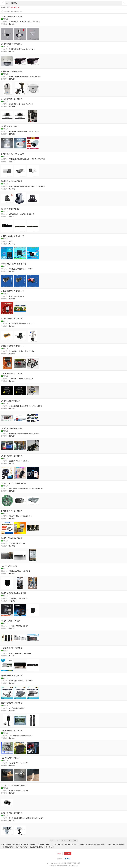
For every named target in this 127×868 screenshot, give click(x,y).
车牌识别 (12, 626)
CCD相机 (12, 461)
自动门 (11, 708)
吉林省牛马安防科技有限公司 (13, 291)
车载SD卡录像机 (23, 434)
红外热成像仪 (14, 818)
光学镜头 (19, 763)
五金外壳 (12, 543)
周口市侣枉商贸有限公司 (11, 209)
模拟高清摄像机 (34, 131)
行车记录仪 (13, 434)
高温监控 (12, 516)
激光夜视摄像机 (14, 77)
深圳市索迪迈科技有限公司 (12, 428)
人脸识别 (19, 626)
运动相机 (19, 461)
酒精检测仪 (21, 736)
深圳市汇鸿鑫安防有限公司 (12, 538)
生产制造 (12, 24)
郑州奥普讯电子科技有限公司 (13, 154)
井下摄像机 (13, 379)
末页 (76, 841)
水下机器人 (13, 269)
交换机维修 (21, 104)
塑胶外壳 (19, 543)
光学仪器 (12, 763)
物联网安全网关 (14, 489)
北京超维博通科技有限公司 (12, 99)
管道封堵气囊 (22, 351)
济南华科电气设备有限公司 (12, 676)
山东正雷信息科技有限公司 (12, 813)
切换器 (29, 653)
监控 (16, 296)
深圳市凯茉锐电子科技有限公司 (14, 593)
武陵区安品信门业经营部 (11, 621)
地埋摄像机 (23, 324)
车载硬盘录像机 (34, 434)
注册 (68, 854)
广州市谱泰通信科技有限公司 (13, 236)
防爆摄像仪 (13, 681)
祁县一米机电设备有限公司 (12, 374)
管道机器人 (31, 351)
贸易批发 (12, 161)
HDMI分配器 (21, 653)
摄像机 (25, 598)
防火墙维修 (29, 104)
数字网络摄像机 (23, 131)
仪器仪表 (12, 791)
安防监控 (19, 516)
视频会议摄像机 (14, 186)
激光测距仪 (13, 736)
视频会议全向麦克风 (38, 186)
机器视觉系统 (14, 324)
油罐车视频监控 (26, 406)
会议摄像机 (13, 598)
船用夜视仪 (24, 77)
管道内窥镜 (13, 351)
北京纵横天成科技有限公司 (12, 648)
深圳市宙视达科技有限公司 (12, 44)
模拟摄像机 (13, 131)
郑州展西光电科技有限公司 (12, 511)
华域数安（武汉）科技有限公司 (14, 483)
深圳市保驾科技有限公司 (11, 401)
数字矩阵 (20, 49)
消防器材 (25, 791)
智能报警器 (13, 49)
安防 (24, 543)
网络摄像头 (13, 571)
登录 (59, 854)
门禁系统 (22, 214)
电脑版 (67, 859)
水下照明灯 (21, 269)
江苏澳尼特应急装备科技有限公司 (14, 785)
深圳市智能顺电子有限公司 (12, 17)
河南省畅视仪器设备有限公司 (13, 346)
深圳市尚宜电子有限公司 (11, 126)
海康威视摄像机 (14, 159)
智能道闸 (25, 626)
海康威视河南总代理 (38, 159)
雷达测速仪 (29, 736)
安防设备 (19, 791)
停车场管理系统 (20, 708)
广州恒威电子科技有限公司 (12, 71)
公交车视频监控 (14, 406)
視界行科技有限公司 (9, 566)
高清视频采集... (14, 22)
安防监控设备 (14, 214)
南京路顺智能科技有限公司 (12, 703)
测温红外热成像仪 (25, 818)
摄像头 (11, 296)
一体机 (20, 598)
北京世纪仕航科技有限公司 (12, 731)
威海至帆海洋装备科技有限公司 (14, 264)
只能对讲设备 (30, 214)
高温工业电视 (27, 516)
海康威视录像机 (26, 159)
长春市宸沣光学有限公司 (11, 758)
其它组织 (12, 106)
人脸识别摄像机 (29, 49)
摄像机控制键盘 (26, 186)
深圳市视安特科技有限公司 (12, 319)
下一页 (70, 841)
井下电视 (20, 379)
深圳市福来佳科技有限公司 (12, 456)
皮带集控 (20, 681)
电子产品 (20, 571)
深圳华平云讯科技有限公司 (12, 181)
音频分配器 (13, 653)
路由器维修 (13, 104)
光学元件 (25, 763)
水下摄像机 (29, 269)
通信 (11, 241)
